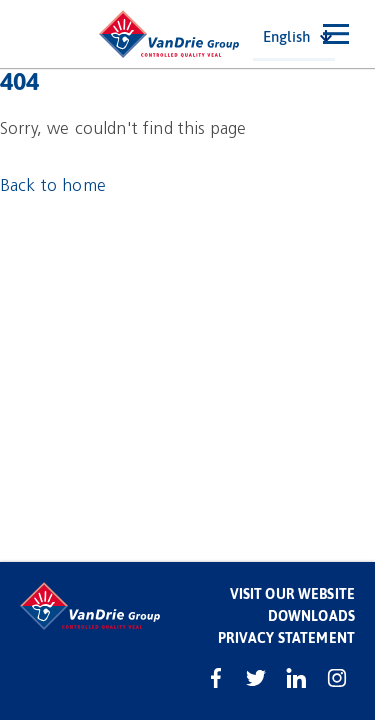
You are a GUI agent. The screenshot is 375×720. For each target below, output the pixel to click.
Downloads (311, 615)
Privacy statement (286, 637)
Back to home (53, 185)
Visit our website (292, 593)
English (286, 36)
